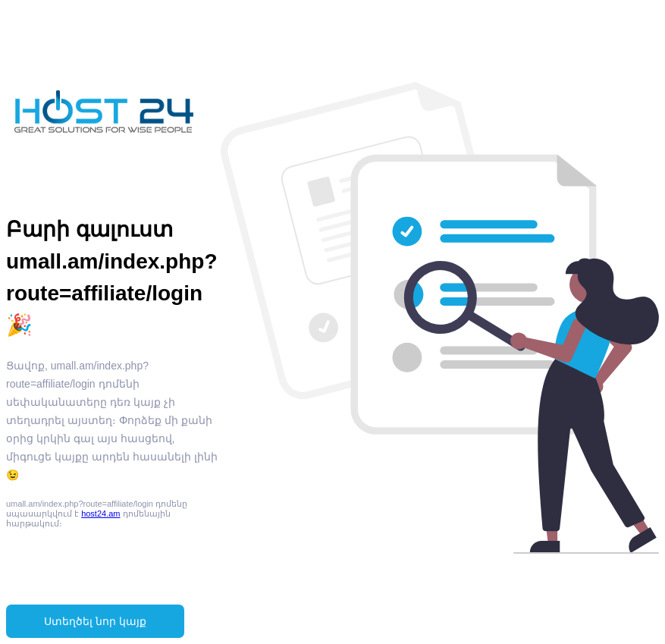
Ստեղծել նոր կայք (95, 621)
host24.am (100, 514)
